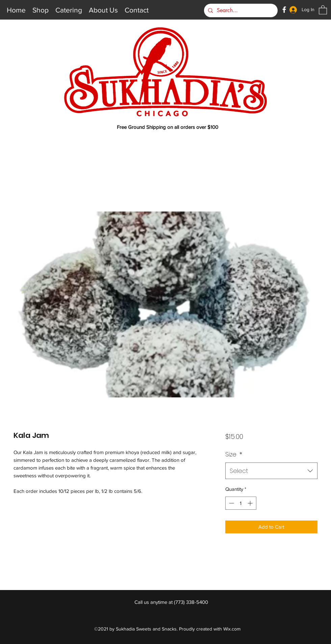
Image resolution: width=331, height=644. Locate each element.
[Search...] (240, 10)
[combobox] (271, 471)
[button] (323, 10)
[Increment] (251, 503)
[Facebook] (284, 10)
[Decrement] (231, 503)
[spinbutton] (241, 503)
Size (234, 454)
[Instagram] (272, 10)
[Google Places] (259, 10)
